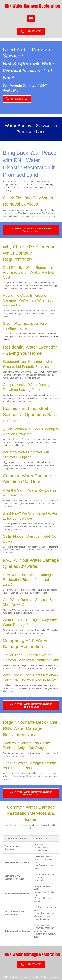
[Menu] (31, 19)
